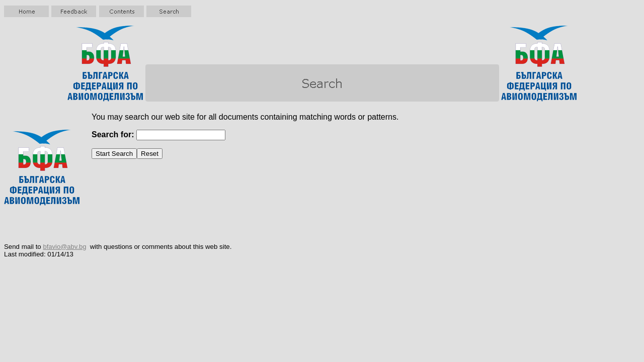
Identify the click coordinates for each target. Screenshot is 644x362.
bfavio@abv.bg (64, 247)
